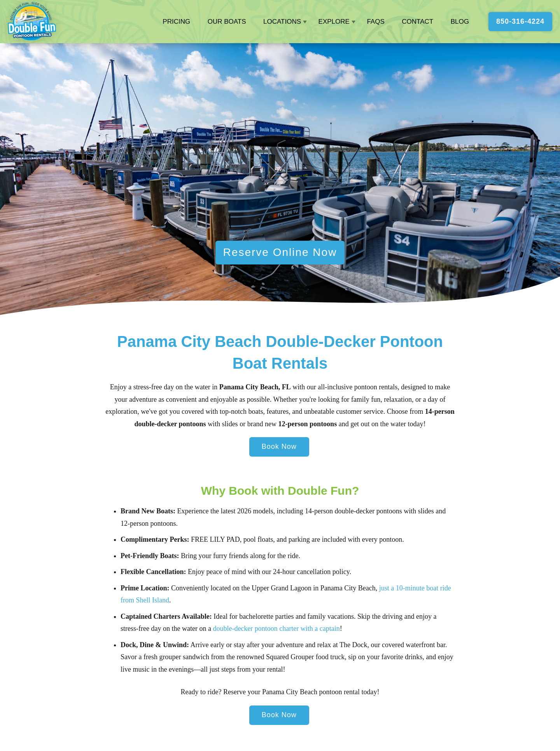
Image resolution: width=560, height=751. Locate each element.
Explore (334, 22)
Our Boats (227, 22)
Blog (460, 22)
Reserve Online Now (280, 252)
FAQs (375, 22)
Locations (282, 22)
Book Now (279, 446)
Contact (417, 22)
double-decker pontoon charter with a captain (276, 628)
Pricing (176, 22)
